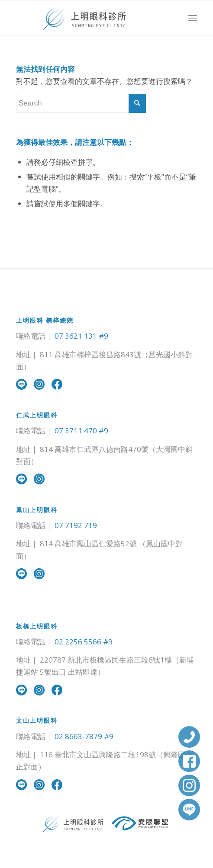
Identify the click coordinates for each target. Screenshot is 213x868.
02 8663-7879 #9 (84, 736)
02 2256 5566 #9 (84, 642)
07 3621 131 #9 (81, 336)
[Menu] (192, 18)
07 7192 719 (76, 525)
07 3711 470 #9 (81, 431)
